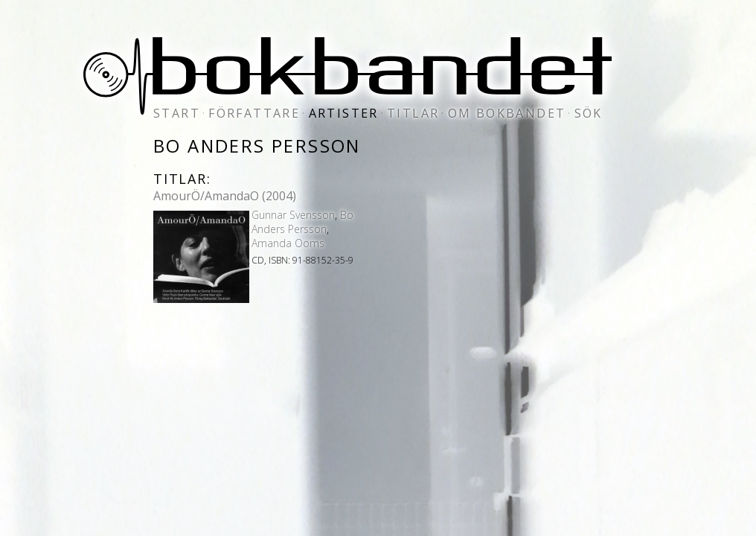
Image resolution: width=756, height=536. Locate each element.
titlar (413, 113)
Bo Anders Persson (302, 222)
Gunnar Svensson (293, 215)
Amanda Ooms (288, 243)
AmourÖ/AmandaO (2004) (225, 196)
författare (254, 113)
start (177, 113)
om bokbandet (507, 113)
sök (589, 113)
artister (344, 113)
